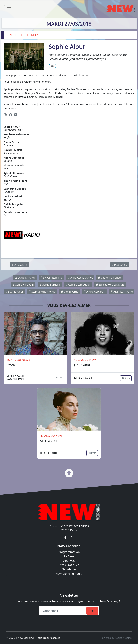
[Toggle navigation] (9, 9)
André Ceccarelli (94, 292)
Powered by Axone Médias (116, 638)
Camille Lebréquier (78, 285)
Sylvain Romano (51, 278)
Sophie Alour (14, 292)
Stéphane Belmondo (42, 292)
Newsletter (69, 569)
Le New (69, 556)
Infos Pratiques (69, 565)
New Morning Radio (69, 574)
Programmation (69, 552)
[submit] (92, 611)
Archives (69, 561)
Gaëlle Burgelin (50, 285)
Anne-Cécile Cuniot (80, 278)
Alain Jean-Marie (122, 292)
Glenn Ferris (69, 292)
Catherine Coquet (110, 278)
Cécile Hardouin (23, 285)
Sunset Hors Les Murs (110, 285)
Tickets (58, 378)
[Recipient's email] (63, 611)
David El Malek (25, 278)
